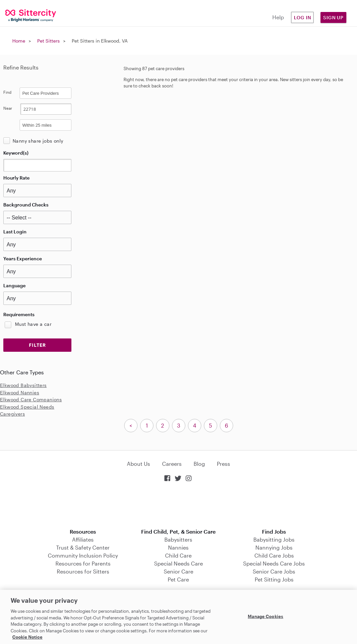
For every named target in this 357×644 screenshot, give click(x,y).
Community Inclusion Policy (83, 555)
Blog (199, 464)
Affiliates (83, 539)
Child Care (178, 555)
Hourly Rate (16, 178)
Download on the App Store (179, 506)
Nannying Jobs (274, 547)
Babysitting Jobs (274, 539)
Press (223, 464)
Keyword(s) (16, 153)
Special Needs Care (178, 563)
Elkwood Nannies (20, 392)
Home (19, 41)
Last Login (15, 232)
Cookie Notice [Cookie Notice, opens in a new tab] (27, 637)
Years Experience (23, 258)
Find (7, 92)
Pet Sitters (48, 41)
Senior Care (178, 571)
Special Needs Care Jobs (274, 563)
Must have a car (33, 324)
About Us (138, 464)
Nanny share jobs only (38, 141)
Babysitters (178, 539)
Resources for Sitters (83, 571)
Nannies (178, 547)
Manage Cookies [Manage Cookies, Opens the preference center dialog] (266, 616)
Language (14, 285)
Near (8, 108)
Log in (303, 17)
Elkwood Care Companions (31, 399)
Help (278, 17)
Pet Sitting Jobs (274, 579)
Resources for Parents (83, 563)
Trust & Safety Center (83, 547)
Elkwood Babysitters (23, 385)
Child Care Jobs (274, 555)
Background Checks (26, 205)
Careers (172, 464)
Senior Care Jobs (274, 571)
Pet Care (178, 579)
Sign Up (333, 17)
